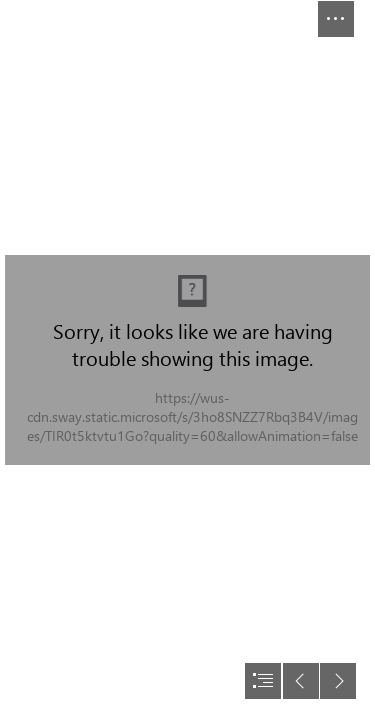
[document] (187, 360)
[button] (336, 19)
